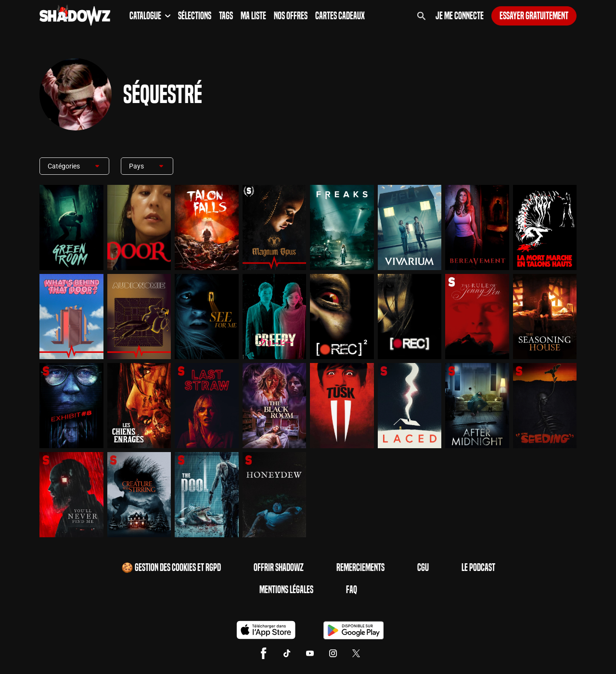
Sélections (195, 16)
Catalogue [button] (150, 16)
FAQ (352, 590)
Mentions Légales (286, 590)
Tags (226, 16)
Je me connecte (460, 16)
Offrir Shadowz (279, 568)
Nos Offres (291, 16)
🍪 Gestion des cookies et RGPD (171, 568)
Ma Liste (253, 16)
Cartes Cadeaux (340, 16)
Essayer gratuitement (534, 16)
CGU (423, 568)
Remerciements (360, 568)
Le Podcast (478, 568)
